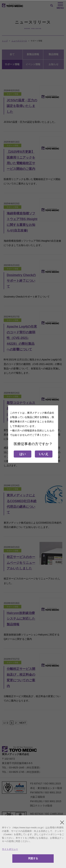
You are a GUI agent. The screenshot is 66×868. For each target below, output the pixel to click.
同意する (33, 858)
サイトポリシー (10, 849)
